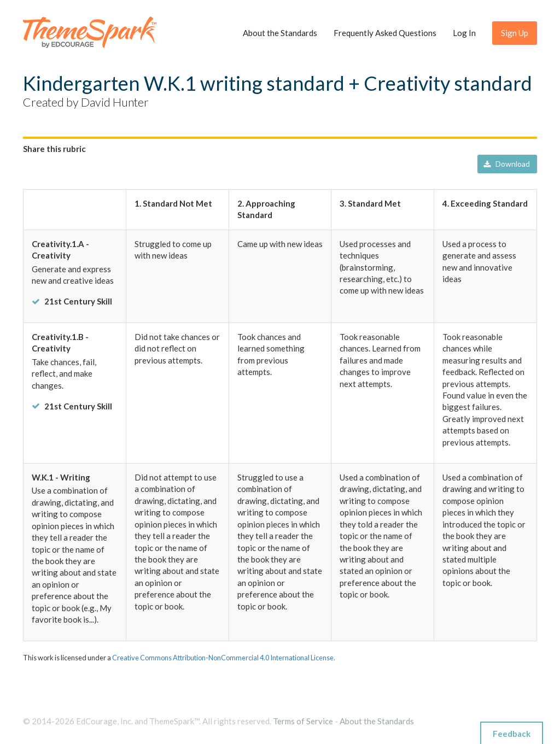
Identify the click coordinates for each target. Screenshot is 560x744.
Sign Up (515, 33)
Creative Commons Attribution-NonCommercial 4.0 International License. (224, 658)
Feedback (512, 734)
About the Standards (280, 33)
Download (507, 165)
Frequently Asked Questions (385, 33)
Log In (464, 33)
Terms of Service (303, 721)
